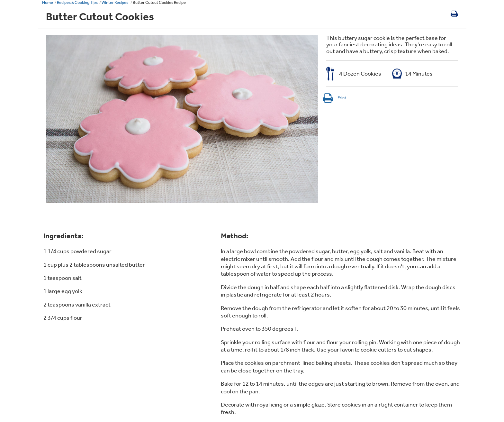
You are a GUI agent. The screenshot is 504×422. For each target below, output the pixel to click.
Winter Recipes (115, 2)
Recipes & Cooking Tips (77, 2)
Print (334, 98)
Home (48, 2)
